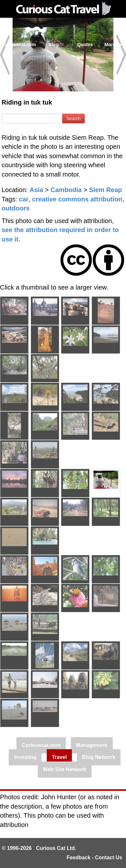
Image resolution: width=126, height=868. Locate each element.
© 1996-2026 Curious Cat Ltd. (39, 848)
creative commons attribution (77, 199)
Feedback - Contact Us (94, 858)
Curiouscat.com (19, 45)
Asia (36, 190)
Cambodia (66, 190)
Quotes (85, 45)
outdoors (16, 208)
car (24, 199)
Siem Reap (105, 190)
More (113, 45)
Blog (54, 45)
